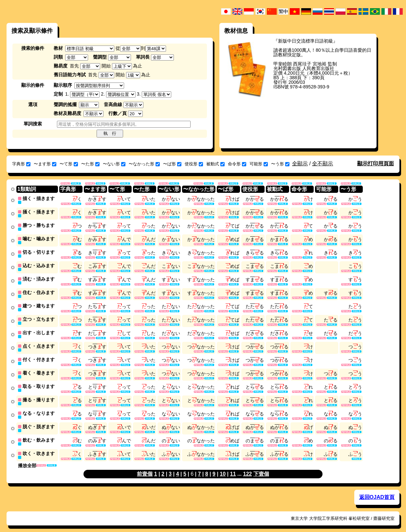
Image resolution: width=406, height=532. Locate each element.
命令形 (237, 164)
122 (248, 467)
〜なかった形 (144, 164)
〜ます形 (45, 164)
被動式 (215, 164)
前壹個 (145, 467)
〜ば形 (172, 164)
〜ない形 (114, 164)
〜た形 (90, 164)
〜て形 (69, 164)
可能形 (259, 164)
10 (223, 467)
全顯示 (300, 164)
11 (233, 467)
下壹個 (261, 467)
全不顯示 (323, 164)
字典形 (21, 164)
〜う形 (280, 164)
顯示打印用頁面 (376, 164)
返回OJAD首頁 (377, 491)
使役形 (194, 164)
